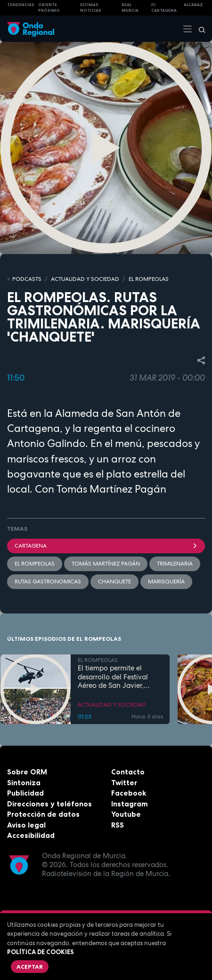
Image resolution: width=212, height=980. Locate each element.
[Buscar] (199, 29)
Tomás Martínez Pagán (106, 564)
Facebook (129, 793)
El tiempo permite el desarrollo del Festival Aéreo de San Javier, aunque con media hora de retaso (117, 677)
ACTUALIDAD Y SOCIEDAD (85, 279)
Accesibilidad (31, 835)
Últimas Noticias (91, 8)
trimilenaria (175, 564)
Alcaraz (193, 5)
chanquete (114, 582)
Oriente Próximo (49, 8)
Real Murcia (130, 8)
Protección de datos (43, 814)
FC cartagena (164, 8)
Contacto (128, 772)
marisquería (166, 582)
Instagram (130, 804)
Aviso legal (26, 825)
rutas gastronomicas (48, 582)
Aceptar (30, 967)
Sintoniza (24, 783)
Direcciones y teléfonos (49, 804)
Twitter (124, 783)
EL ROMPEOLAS (149, 279)
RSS (118, 825)
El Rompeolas (35, 564)
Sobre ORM (27, 772)
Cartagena (106, 546)
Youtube (126, 814)
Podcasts (27, 279)
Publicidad (25, 793)
